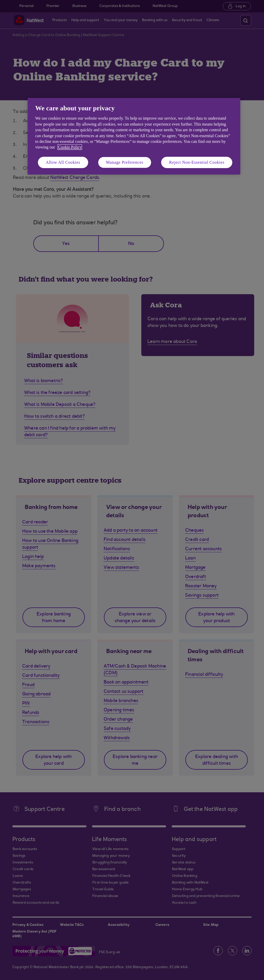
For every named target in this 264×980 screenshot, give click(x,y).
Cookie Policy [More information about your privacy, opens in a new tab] (70, 147)
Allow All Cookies (63, 162)
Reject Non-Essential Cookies (197, 162)
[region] (134, 136)
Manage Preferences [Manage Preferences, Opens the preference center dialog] (125, 162)
